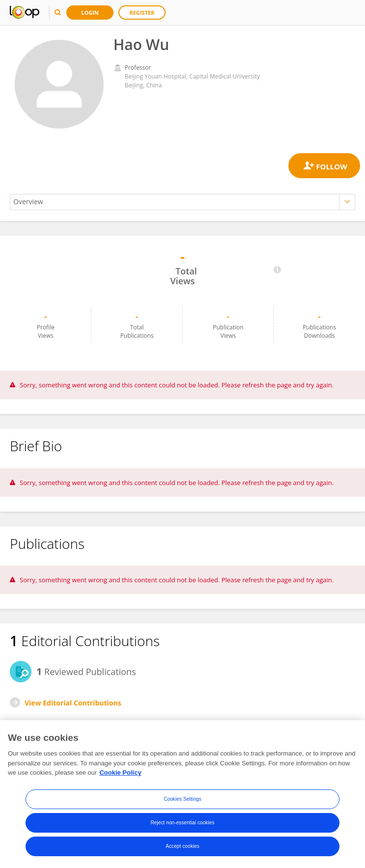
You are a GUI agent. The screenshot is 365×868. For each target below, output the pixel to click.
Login (90, 13)
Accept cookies (182, 846)
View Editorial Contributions (73, 703)
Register (142, 13)
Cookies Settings (182, 799)
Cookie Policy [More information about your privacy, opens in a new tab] (120, 773)
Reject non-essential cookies (182, 823)
